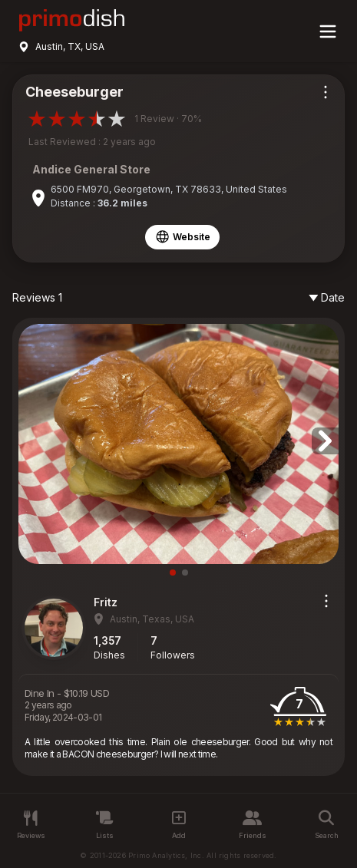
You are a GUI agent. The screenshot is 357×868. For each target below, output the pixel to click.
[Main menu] (328, 31)
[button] (325, 441)
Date (327, 297)
